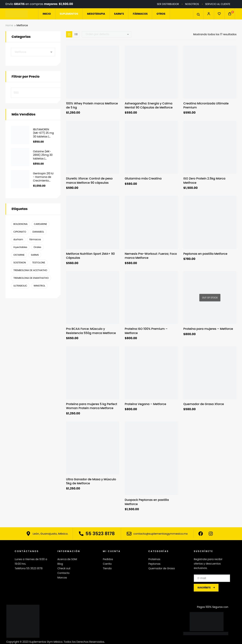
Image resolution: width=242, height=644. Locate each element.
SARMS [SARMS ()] (35, 255)
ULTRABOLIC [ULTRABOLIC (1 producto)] (20, 286)
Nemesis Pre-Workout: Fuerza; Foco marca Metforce (151, 256)
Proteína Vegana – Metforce (145, 404)
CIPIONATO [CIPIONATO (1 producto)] (20, 232)
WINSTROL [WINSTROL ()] (39, 286)
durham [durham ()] (18, 239)
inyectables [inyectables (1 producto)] (20, 247)
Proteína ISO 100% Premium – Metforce (146, 331)
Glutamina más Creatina (143, 179)
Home (9, 25)
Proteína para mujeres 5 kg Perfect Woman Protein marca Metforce (92, 406)
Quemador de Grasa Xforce (204, 404)
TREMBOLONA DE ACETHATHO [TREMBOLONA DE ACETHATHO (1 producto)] (30, 270)
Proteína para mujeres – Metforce (208, 329)
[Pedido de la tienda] (107, 34)
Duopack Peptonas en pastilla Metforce (147, 502)
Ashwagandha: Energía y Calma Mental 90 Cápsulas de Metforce (149, 106)
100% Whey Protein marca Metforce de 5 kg (92, 106)
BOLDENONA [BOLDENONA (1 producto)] (20, 224)
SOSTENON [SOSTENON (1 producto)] (20, 263)
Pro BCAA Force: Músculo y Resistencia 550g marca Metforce (91, 331)
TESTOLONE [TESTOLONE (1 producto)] (39, 263)
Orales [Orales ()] (37, 247)
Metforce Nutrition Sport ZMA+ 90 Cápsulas (90, 256)
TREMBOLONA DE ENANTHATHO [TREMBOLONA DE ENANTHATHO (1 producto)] (31, 278)
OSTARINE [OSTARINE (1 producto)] (19, 255)
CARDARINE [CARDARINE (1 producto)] (41, 224)
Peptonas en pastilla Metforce (205, 254)
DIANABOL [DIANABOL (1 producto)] (38, 232)
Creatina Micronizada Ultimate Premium (206, 106)
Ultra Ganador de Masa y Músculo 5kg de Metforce (91, 481)
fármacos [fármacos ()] (35, 239)
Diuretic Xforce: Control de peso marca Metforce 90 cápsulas (89, 181)
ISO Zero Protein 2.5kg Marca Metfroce (204, 181)
